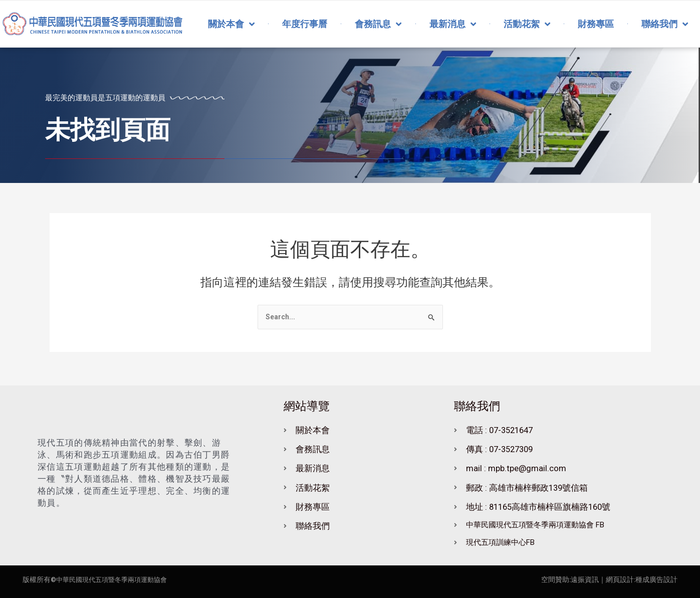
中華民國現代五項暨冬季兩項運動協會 (116, 579)
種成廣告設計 (656, 579)
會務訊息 (378, 24)
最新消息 (453, 24)
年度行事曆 (305, 24)
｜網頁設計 (616, 579)
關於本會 (231, 24)
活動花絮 (527, 24)
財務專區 (596, 24)
